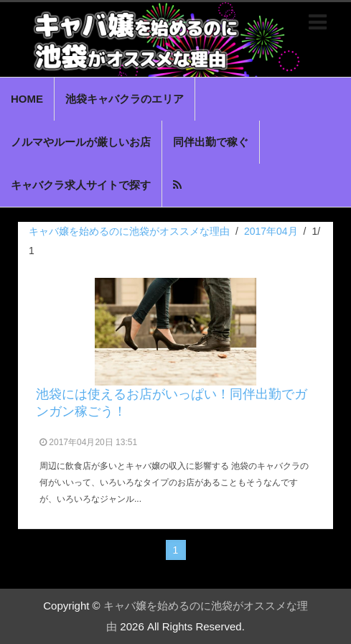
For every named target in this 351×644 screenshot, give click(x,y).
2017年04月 (271, 231)
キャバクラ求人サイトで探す (81, 185)
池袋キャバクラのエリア (125, 99)
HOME (27, 99)
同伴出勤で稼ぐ (211, 142)
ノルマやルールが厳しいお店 (81, 142)
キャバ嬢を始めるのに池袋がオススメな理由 (129, 231)
